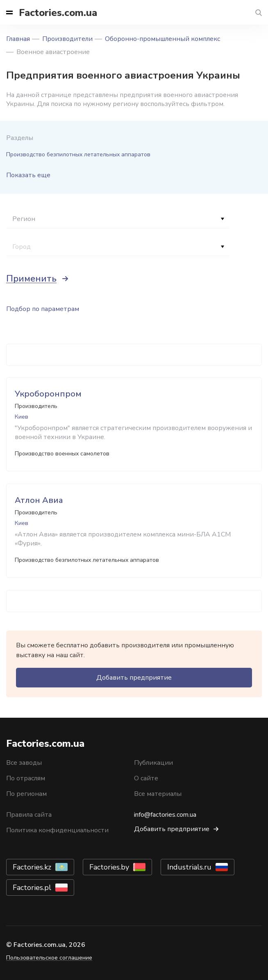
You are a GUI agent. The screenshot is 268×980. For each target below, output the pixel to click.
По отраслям (26, 778)
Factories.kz (32, 867)
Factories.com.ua (58, 13)
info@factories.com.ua (165, 815)
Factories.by (109, 867)
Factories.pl (32, 888)
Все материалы (158, 794)
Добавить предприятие (134, 678)
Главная (18, 39)
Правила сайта (29, 815)
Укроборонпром (48, 394)
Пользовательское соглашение (49, 958)
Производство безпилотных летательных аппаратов (78, 154)
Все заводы (24, 763)
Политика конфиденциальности (57, 830)
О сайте (146, 778)
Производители (67, 39)
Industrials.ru (189, 867)
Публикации (153, 763)
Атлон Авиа (39, 500)
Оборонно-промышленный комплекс (162, 39)
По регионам (26, 794)
